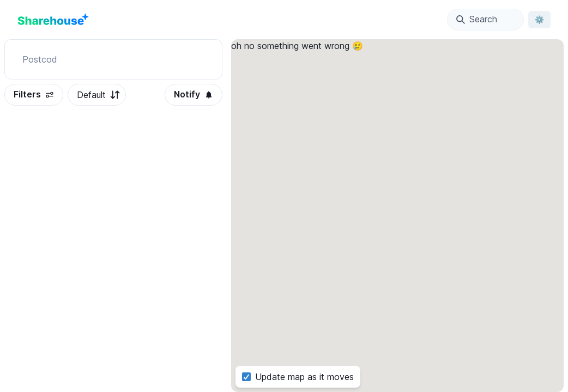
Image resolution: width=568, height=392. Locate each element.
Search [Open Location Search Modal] (477, 19)
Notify (194, 94)
